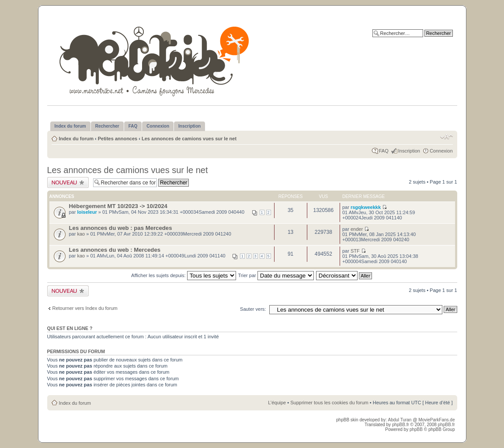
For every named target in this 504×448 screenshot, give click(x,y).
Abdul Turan (400, 420)
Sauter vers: (253, 309)
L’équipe (277, 403)
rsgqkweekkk (366, 207)
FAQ (384, 151)
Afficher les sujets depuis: (184, 275)
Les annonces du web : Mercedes (115, 250)
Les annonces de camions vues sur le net (189, 139)
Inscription (409, 151)
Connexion (441, 151)
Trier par (276, 275)
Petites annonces (118, 139)
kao (81, 234)
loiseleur (87, 212)
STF (355, 251)
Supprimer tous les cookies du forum (329, 403)
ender (357, 229)
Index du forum (76, 139)
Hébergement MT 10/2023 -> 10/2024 (118, 206)
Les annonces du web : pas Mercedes (121, 228)
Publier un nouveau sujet (68, 182)
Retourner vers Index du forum (85, 308)
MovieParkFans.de (436, 420)
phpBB (416, 429)
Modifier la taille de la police (447, 137)
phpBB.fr (401, 425)
